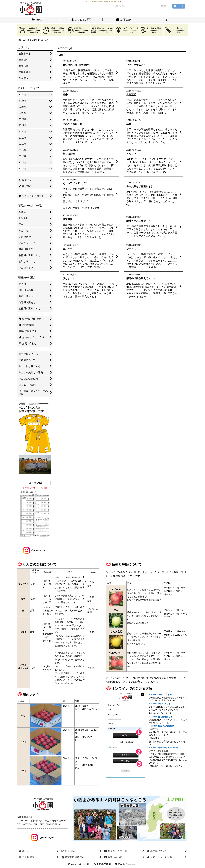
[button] (167, 20)
